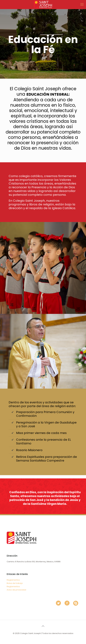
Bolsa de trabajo (15, 583)
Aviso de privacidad (16, 590)
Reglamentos (13, 580)
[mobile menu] (82, 4)
